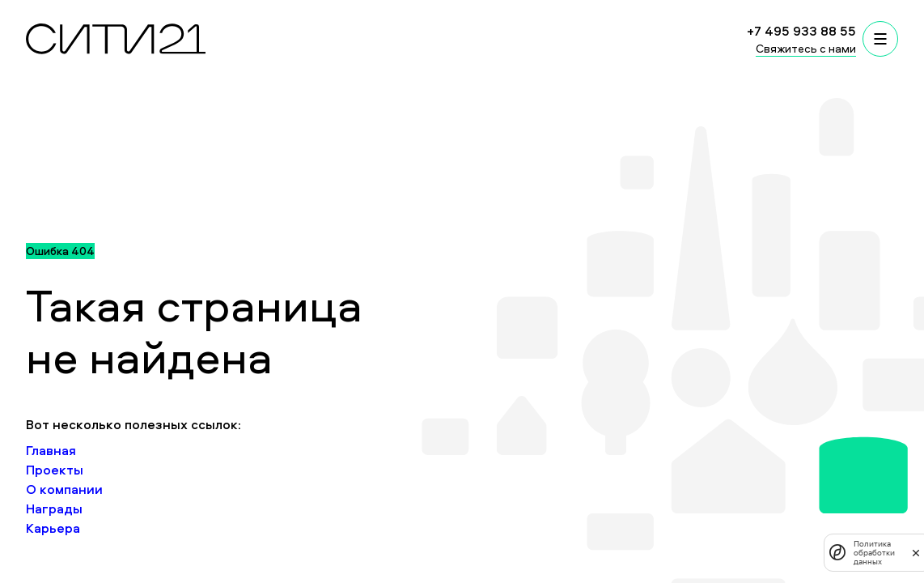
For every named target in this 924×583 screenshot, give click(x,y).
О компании (64, 489)
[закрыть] (916, 552)
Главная (51, 450)
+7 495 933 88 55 (801, 31)
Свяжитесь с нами (806, 48)
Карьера (53, 528)
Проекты (55, 470)
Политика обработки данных (874, 553)
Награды (54, 509)
